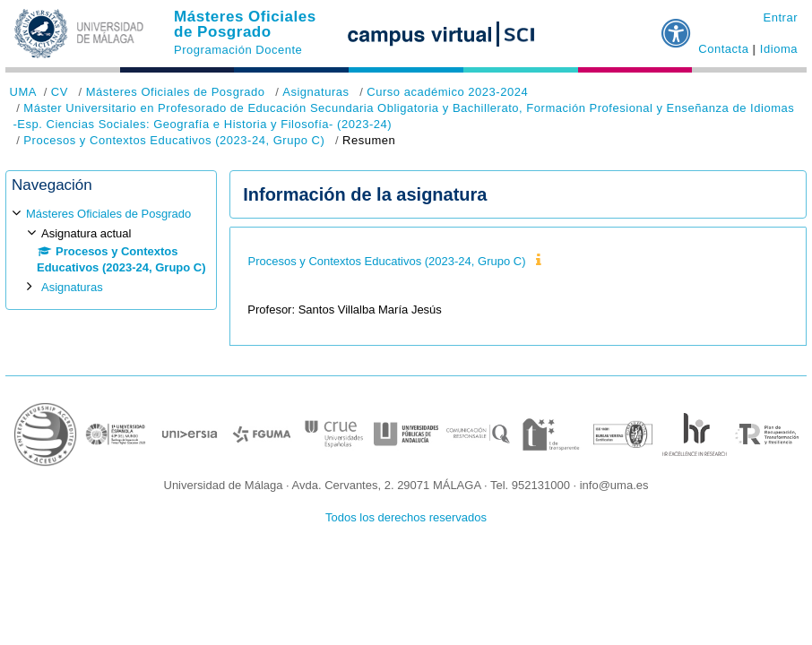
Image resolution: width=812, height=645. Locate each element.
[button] (677, 26)
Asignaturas (315, 92)
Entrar (780, 17)
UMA (23, 92)
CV (60, 92)
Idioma (779, 49)
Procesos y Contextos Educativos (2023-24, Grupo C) (174, 140)
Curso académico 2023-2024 (447, 92)
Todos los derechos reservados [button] (406, 517)
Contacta (723, 49)
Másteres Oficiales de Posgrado (245, 24)
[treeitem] (111, 250)
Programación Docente (238, 50)
